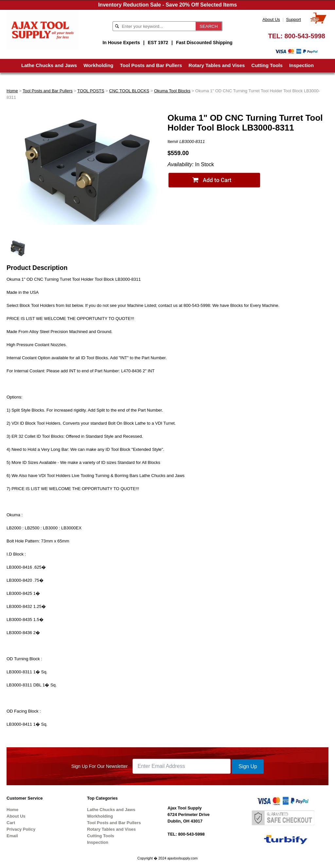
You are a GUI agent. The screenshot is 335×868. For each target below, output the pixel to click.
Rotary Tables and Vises (217, 65)
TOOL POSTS (91, 91)
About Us (271, 19)
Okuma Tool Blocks (172, 91)
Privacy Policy (21, 829)
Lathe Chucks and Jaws (49, 65)
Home (12, 91)
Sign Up (248, 766)
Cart (11, 823)
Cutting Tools (267, 65)
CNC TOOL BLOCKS (129, 91)
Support (293, 19)
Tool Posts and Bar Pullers (151, 65)
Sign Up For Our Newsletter (99, 766)
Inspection (301, 65)
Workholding (98, 65)
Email (12, 836)
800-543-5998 (305, 36)
